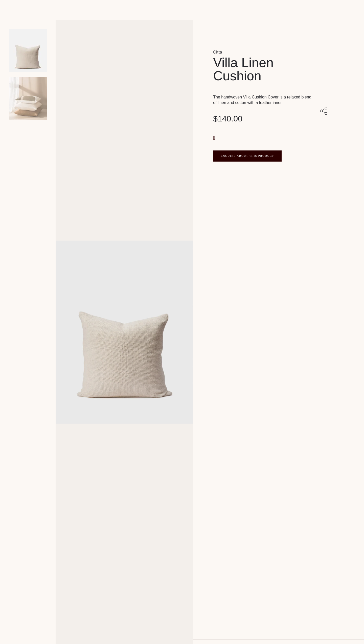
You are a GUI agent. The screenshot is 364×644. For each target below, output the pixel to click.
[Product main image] (28, 50)
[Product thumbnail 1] (28, 98)
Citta (218, 52)
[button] (215, 137)
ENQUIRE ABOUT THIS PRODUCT (247, 156)
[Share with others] (325, 111)
